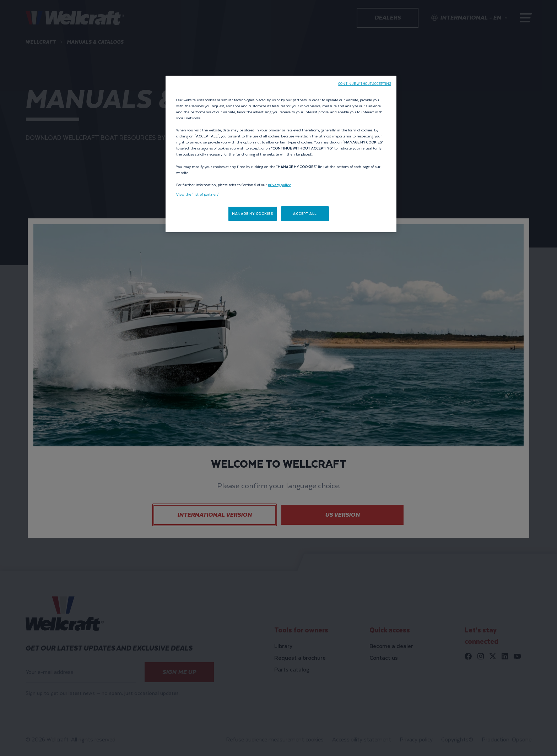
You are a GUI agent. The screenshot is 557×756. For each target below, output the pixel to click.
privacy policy (279, 185)
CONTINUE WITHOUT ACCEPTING (365, 84)
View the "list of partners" (198, 194)
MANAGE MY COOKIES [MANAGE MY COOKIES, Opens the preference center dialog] (253, 214)
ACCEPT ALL (305, 214)
